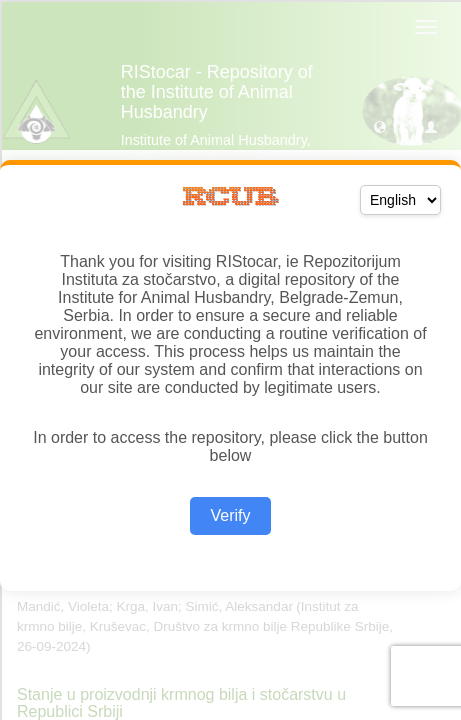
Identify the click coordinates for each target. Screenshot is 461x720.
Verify (230, 515)
